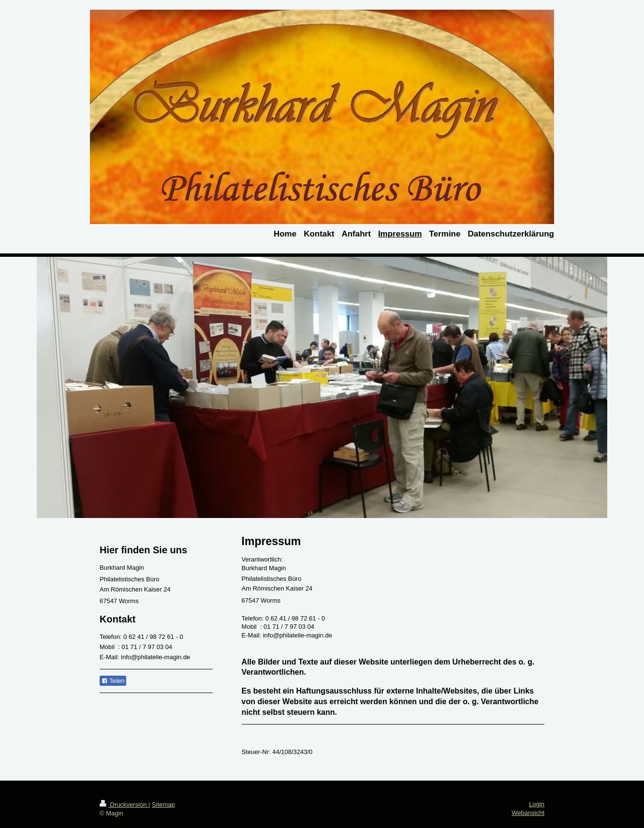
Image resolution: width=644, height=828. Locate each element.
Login (537, 804)
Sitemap (163, 805)
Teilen (113, 681)
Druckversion (124, 805)
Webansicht (528, 813)
